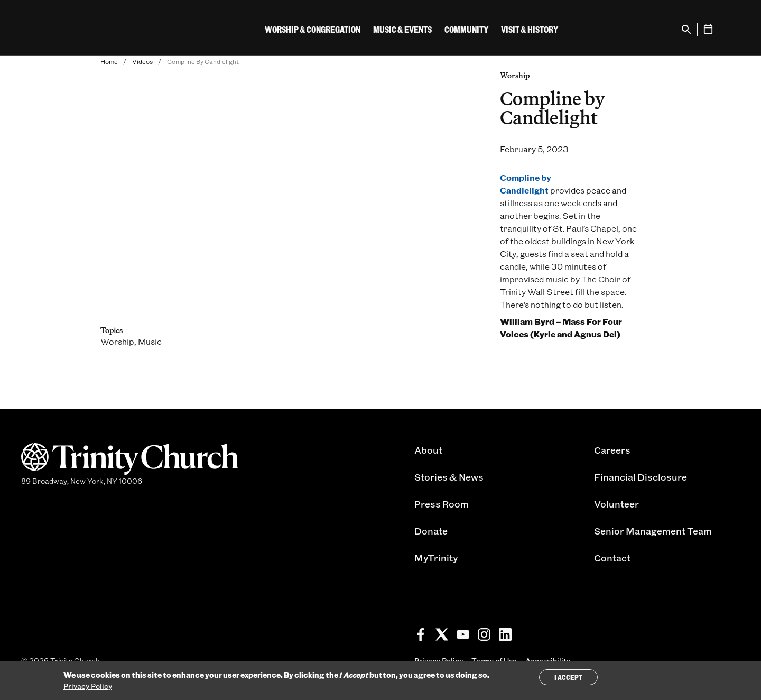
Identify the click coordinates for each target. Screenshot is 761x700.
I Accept (568, 677)
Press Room (442, 504)
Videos (142, 61)
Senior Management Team (653, 531)
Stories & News (449, 477)
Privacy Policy (88, 686)
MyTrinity (436, 558)
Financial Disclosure (641, 477)
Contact (612, 558)
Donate (431, 531)
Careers (612, 450)
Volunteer (616, 504)
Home (109, 61)
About (428, 450)
